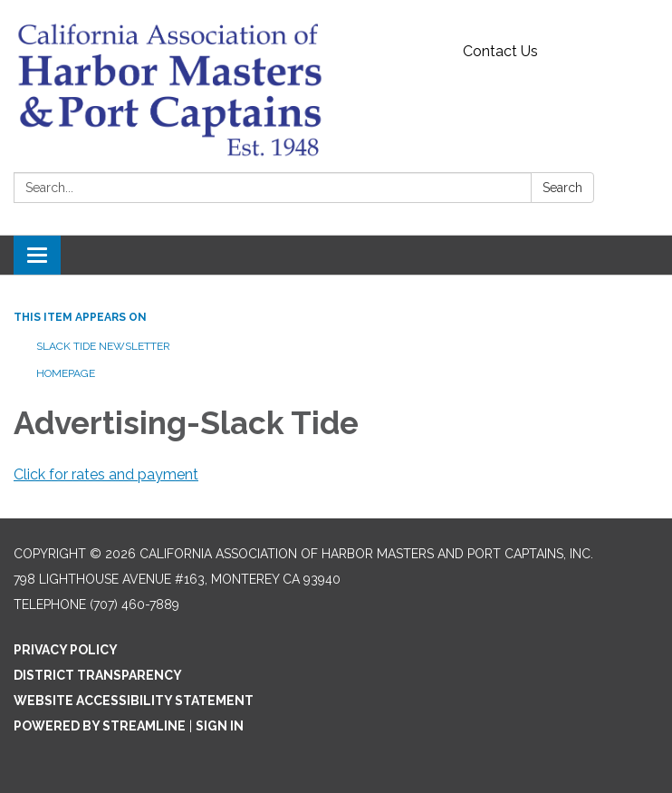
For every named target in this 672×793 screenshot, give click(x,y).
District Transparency (98, 675)
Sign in (220, 726)
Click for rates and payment (106, 474)
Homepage (66, 373)
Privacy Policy (66, 650)
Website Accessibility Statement (134, 701)
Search (562, 188)
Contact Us (500, 51)
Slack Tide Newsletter (103, 346)
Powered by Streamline (100, 726)
